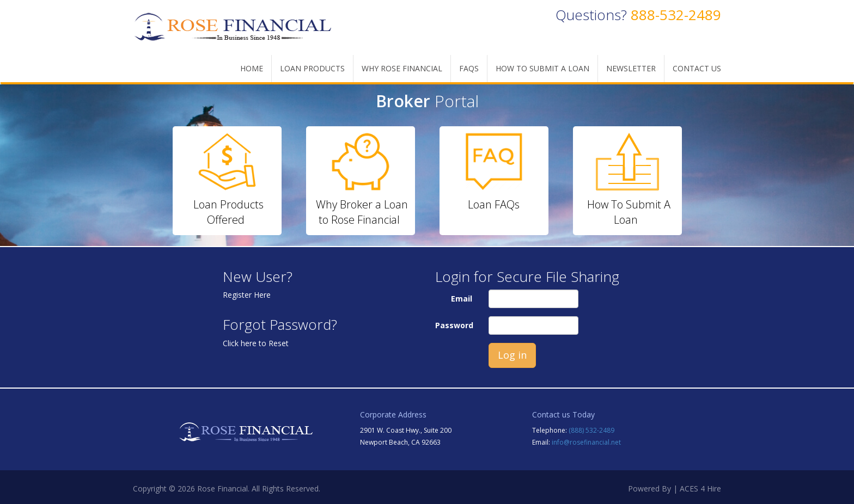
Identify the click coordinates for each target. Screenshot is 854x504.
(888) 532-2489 (591, 430)
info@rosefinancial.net (586, 442)
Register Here (247, 295)
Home (252, 68)
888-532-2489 (676, 15)
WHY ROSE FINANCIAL (402, 68)
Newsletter (631, 68)
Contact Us (697, 68)
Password (454, 325)
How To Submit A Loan (542, 68)
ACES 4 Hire (700, 488)
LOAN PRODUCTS (312, 68)
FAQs (469, 68)
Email (462, 299)
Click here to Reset (256, 343)
